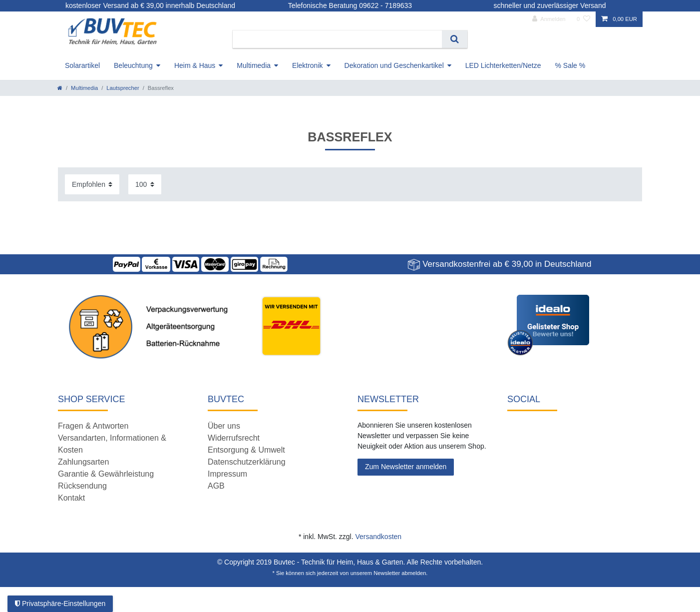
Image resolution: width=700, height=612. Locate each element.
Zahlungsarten (83, 462)
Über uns (224, 426)
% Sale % (570, 65)
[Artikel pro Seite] (145, 184)
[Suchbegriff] (337, 39)
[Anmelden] (549, 19)
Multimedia (254, 65)
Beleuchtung (133, 65)
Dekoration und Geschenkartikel (394, 65)
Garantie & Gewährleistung (106, 474)
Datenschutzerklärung (247, 462)
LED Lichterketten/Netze (503, 65)
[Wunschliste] (583, 19)
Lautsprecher (123, 88)
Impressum (227, 474)
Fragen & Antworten (93, 426)
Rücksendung (82, 486)
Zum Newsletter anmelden (406, 467)
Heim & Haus (195, 65)
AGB (216, 486)
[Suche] (455, 39)
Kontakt (71, 498)
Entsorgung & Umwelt (246, 450)
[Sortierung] (92, 184)
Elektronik (307, 65)
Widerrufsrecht (234, 438)
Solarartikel (82, 65)
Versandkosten (378, 537)
